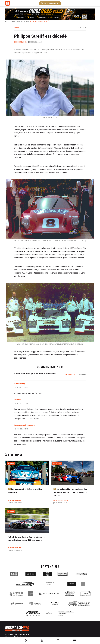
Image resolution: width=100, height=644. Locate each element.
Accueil (8, 21)
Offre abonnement (50, 3)
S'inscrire (82, 375)
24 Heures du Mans (23, 21)
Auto (14, 21)
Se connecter (70, 375)
